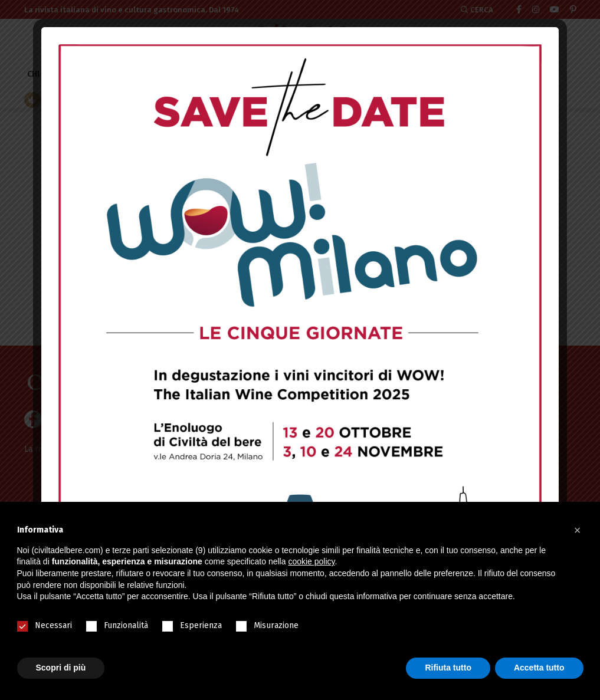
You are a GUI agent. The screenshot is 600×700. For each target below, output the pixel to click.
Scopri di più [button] (61, 668)
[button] (578, 530)
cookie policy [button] (311, 561)
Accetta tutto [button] (539, 668)
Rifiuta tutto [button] (448, 668)
